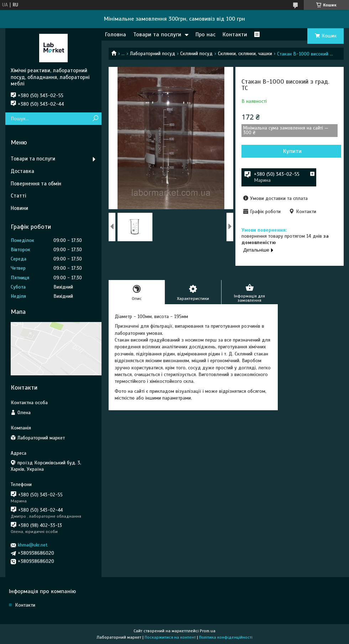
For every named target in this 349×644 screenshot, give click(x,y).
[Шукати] (95, 119)
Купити (292, 151)
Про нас (205, 35)
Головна (116, 35)
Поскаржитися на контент (170, 637)
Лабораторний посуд (153, 54)
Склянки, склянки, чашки (245, 54)
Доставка (22, 171)
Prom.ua (208, 631)
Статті (18, 196)
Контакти (235, 35)
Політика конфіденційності (226, 637)
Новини (19, 208)
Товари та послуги (157, 35)
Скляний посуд (196, 54)
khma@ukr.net (33, 545)
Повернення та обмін (36, 184)
